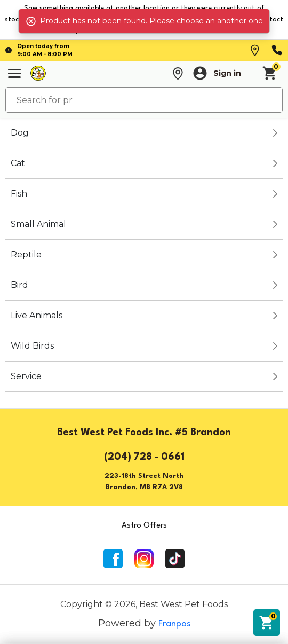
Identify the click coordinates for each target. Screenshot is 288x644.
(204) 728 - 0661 (144, 457)
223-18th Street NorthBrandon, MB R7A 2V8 (144, 482)
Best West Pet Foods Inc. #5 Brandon (144, 433)
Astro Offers (144, 526)
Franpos (174, 624)
